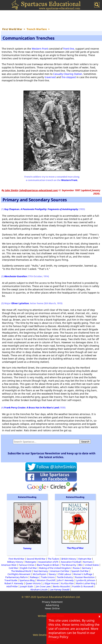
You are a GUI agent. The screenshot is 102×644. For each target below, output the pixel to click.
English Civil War (29, 568)
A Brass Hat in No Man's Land (43, 408)
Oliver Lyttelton (20, 303)
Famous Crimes (27, 565)
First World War (16, 559)
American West (9, 565)
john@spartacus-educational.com (39, 190)
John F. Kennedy (65, 580)
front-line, (69, 49)
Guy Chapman (12, 209)
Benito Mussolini (61, 586)
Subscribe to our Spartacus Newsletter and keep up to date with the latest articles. (52, 455)
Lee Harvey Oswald (60, 589)
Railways (34, 577)
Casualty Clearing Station (68, 74)
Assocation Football (71, 562)
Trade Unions (48, 577)
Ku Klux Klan (67, 583)
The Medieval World (21, 571)
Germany (86, 568)
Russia (76, 568)
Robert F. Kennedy (14, 583)
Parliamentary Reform (17, 577)
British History (69, 559)
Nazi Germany (41, 571)
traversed (50, 77)
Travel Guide (11, 580)
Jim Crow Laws (43, 586)
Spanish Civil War (80, 571)
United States (92, 565)
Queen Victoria (33, 583)
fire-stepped (69, 77)
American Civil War (60, 571)
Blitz (80, 565)
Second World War (36, 559)
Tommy (27, 548)
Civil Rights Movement (19, 574)
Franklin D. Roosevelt (83, 586)
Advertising (52, 605)
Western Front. (70, 180)
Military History (15, 562)
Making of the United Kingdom (55, 568)
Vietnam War (85, 559)
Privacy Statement (52, 602)
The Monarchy (69, 565)
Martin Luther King (86, 583)
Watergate (31, 562)
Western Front (40, 49)
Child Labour (65, 574)
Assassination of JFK (48, 562)
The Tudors (53, 559)
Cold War (13, 568)
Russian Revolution (85, 577)
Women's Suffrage (83, 574)
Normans (88, 562)
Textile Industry (65, 577)
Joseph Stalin (27, 586)
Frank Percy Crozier (15, 408)
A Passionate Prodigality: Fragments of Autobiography (49, 209)
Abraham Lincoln (39, 589)
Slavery (52, 574)
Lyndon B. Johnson (86, 580)
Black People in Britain (48, 565)
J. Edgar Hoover (51, 583)
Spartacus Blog (27, 580)
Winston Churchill (46, 580)
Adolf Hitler (12, 586)
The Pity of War (75, 548)
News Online (52, 608)
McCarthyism (40, 574)
